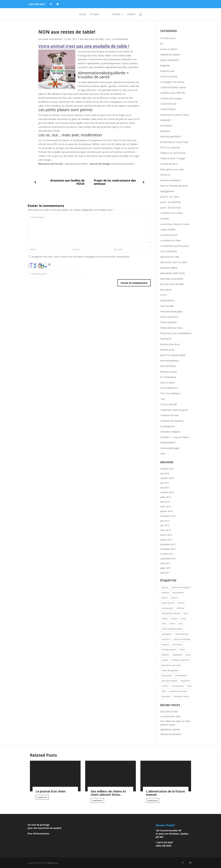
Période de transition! (171, 734)
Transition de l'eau (169, 415)
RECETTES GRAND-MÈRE (173, 355)
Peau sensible (167, 306)
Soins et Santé (167, 383)
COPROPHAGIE (168, 109)
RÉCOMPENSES (168, 366)
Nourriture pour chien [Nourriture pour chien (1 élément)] (171, 665)
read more (42, 797)
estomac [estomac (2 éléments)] (165, 645)
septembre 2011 (168, 559)
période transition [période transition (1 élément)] (170, 681)
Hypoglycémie (167, 191)
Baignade (165, 65)
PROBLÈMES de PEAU (171, 328)
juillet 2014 (166, 497)
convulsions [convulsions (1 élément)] (167, 634)
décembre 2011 (168, 544)
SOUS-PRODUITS (169, 388)
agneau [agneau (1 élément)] (165, 587)
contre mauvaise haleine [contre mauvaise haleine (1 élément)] (172, 629)
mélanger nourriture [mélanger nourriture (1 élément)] (180, 660)
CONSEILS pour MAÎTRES (173, 93)
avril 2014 (165, 502)
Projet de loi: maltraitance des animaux (115, 182)
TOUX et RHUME (169, 404)
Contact (135, 14)
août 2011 (165, 563)
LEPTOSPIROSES (169, 251)
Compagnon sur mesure (172, 82)
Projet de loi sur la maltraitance (176, 333)
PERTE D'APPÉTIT (169, 317)
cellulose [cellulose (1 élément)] (180, 608)
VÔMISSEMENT (168, 443)
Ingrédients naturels (170, 729)
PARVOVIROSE (167, 301)
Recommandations (170, 361)
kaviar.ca (53, 863)
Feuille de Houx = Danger (173, 158)
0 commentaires (120, 39)
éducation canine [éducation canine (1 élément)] (181, 696)
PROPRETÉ (166, 339)
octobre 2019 (167, 469)
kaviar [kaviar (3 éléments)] (188, 655)
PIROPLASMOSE (168, 322)
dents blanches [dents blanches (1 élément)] (182, 634)
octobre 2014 (167, 492)
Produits (120, 14)
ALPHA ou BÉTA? (169, 49)
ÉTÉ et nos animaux (170, 147)
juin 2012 (165, 525)
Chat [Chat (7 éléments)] (186, 613)
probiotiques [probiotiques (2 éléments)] (181, 676)
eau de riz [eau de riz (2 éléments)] (166, 639)
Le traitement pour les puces (174, 246)
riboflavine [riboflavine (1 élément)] (185, 681)
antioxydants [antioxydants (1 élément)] (178, 593)
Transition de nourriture (172, 421)
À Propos (91, 14)
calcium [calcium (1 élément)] (181, 603)
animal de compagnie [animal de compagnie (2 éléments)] (181, 587)
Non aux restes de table (92, 39)
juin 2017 (165, 483)
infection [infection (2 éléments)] (165, 655)
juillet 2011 (166, 568)
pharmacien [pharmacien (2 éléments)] (167, 676)
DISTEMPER (166, 126)
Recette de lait (167, 350)
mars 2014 (166, 506)
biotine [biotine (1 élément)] (165, 598)
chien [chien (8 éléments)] (164, 624)
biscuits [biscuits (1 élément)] (174, 598)
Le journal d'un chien (171, 240)
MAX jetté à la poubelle (172, 279)
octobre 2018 (167, 478)
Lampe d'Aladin (168, 229)
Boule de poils (167, 71)
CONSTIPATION (168, 104)
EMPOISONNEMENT (171, 137)
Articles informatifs (170, 60)
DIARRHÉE (165, 120)
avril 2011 (165, 573)
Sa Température (168, 377)
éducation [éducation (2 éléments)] (166, 696)
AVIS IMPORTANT (169, 712)
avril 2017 (165, 488)
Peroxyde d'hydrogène (171, 311)
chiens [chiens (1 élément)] (172, 624)
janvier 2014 (166, 511)
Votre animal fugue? (170, 448)
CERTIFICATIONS (169, 77)
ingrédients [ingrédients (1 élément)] (177, 655)
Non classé (166, 290)
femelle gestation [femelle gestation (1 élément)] (169, 650)
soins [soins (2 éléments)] (189, 686)
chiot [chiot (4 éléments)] (181, 624)
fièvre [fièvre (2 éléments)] (182, 650)
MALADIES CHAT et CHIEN (174, 262)
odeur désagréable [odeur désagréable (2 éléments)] (170, 670)
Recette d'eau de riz (170, 344)
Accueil (79, 14)
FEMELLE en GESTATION (173, 153)
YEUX (163, 454)
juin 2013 (165, 521)
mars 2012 (166, 530)
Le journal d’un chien (170, 716)
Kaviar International (52, 39)
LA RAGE (165, 219)
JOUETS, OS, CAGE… (170, 197)
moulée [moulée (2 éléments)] (165, 660)
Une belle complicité (170, 432)
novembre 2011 (168, 549)
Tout (107, 39)
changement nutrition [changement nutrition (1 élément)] (171, 613)
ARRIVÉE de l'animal (170, 55)
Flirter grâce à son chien (172, 169)
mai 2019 (165, 473)
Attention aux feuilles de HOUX (67, 182)
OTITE (163, 295)
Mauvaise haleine (169, 268)
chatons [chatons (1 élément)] (174, 619)
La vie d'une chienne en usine (175, 224)
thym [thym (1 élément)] (164, 691)
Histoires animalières (171, 180)
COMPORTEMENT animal (173, 87)
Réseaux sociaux (169, 372)
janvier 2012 (166, 540)
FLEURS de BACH (169, 164)
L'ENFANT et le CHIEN (171, 213)
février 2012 (166, 535)
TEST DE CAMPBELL (171, 393)
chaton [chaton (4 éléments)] (165, 619)
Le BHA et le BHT (169, 235)
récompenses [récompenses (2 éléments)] (178, 686)
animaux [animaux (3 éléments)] (165, 593)
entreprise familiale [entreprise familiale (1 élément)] (182, 639)
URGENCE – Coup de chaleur (174, 437)
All (161, 44)
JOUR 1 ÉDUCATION (170, 208)
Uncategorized (167, 426)
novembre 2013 (168, 516)
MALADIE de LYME (170, 257)
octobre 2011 (167, 554)
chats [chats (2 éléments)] (184, 619)
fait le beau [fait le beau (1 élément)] (177, 645)
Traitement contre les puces (174, 410)
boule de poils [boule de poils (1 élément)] (168, 603)
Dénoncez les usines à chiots (175, 115)
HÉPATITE (165, 175)
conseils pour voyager (171, 98)
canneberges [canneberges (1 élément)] (167, 608)
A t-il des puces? (168, 38)
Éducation (165, 131)
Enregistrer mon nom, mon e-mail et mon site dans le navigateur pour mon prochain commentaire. (81, 257)
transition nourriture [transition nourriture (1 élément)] (178, 691)
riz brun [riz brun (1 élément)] (165, 686)
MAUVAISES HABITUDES (173, 273)
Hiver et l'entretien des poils (174, 186)
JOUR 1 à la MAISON (170, 202)
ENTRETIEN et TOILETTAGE (174, 142)
